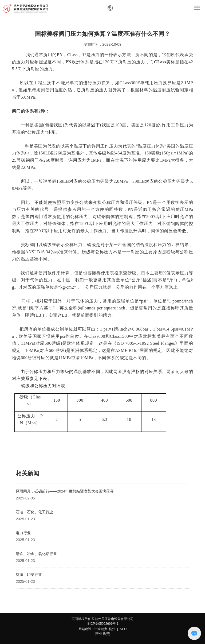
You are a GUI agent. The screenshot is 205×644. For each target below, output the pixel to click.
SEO (123, 629)
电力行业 (23, 533)
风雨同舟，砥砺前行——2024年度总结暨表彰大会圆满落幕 (65, 491)
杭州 (112, 629)
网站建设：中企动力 (93, 629)
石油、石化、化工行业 (34, 512)
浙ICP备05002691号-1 (102, 624)
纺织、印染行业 (29, 575)
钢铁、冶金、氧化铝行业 (36, 554)
